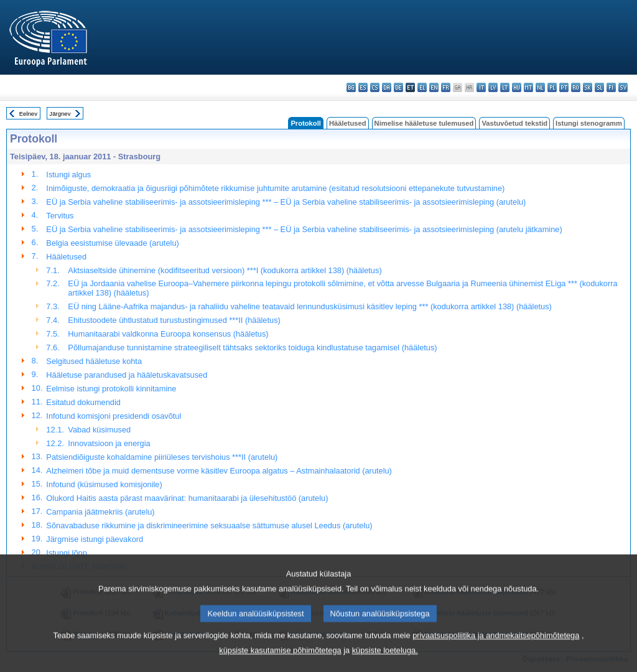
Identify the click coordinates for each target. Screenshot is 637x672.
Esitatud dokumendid (83, 402)
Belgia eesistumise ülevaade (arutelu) (112, 243)
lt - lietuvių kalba (505, 87)
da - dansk (387, 87)
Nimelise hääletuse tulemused (424, 123)
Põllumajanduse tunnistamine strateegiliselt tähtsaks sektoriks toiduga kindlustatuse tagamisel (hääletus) (252, 348)
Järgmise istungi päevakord (95, 539)
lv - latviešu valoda (493, 87)
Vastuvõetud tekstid (514, 123)
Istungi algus (68, 175)
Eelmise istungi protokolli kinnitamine (111, 389)
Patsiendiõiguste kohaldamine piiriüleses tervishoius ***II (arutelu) (162, 457)
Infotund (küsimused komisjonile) (104, 484)
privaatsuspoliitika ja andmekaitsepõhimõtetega (496, 651)
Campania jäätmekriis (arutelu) (100, 512)
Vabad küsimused (99, 430)
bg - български (351, 87)
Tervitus (60, 216)
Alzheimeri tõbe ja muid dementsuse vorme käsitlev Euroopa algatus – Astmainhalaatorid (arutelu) (219, 471)
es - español (363, 87)
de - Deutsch (398, 87)
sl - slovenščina (599, 87)
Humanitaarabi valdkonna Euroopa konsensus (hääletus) (168, 334)
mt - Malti (528, 87)
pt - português (564, 87)
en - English (434, 87)
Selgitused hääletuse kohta (94, 361)
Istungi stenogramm (589, 123)
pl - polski (552, 87)
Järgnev (60, 114)
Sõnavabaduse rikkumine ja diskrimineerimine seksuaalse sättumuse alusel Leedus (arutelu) (209, 525)
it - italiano (481, 87)
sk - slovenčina (588, 87)
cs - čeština (375, 87)
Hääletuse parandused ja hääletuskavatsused (127, 375)
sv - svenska (623, 87)
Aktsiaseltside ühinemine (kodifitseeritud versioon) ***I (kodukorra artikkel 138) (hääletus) (225, 270)
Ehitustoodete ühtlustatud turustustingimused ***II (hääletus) (174, 320)
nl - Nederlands (540, 87)
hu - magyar (517, 87)
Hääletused (348, 123)
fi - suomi (611, 87)
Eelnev (28, 114)
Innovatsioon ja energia (109, 443)
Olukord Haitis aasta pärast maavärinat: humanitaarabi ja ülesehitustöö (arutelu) (187, 498)
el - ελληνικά (422, 87)
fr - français (446, 87)
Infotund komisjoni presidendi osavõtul (114, 416)
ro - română (576, 87)
